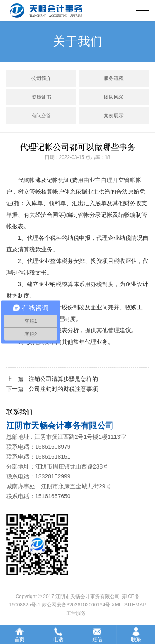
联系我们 (19, 412)
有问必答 (41, 116)
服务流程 (114, 78)
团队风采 (114, 97)
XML (117, 605)
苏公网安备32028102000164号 (76, 605)
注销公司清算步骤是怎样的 (63, 379)
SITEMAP (135, 605)
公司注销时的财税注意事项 (63, 389)
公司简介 (41, 78)
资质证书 (41, 97)
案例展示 (114, 116)
